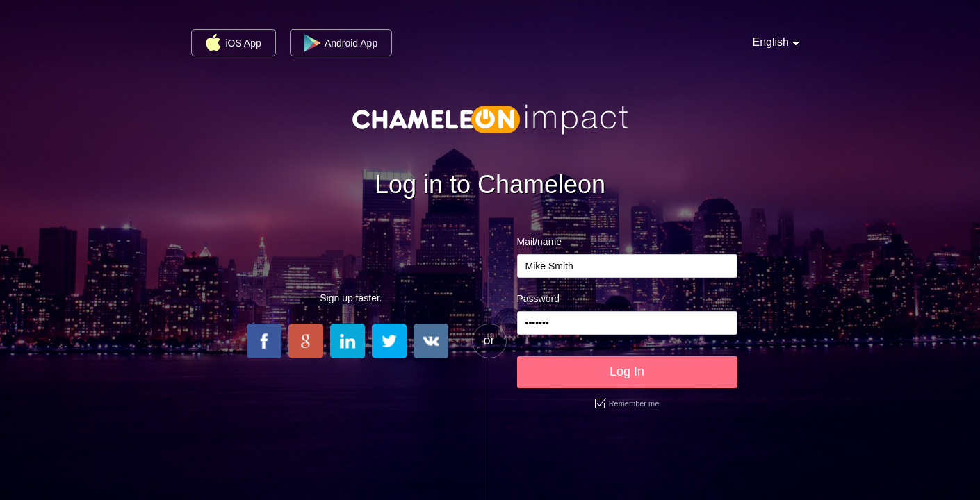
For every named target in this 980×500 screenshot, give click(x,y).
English (771, 42)
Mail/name (540, 242)
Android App (341, 43)
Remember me (627, 403)
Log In (627, 372)
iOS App (234, 42)
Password (538, 299)
